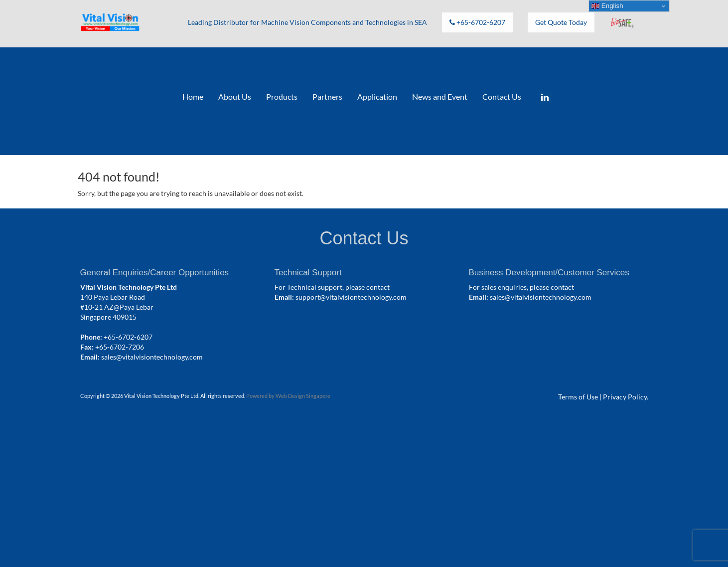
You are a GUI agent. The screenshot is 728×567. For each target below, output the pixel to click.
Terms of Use (578, 397)
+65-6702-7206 (120, 347)
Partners (327, 96)
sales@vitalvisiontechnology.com (152, 357)
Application (377, 96)
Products (282, 96)
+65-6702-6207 (128, 337)
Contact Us (502, 96)
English (607, 6)
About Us (235, 96)
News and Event (440, 96)
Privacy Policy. (626, 397)
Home (193, 96)
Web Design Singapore (303, 396)
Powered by (261, 396)
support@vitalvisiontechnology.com (351, 297)
